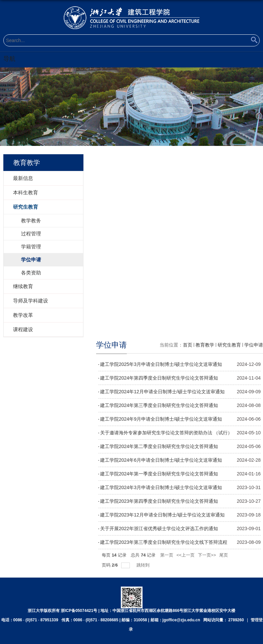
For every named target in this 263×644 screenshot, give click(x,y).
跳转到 (144, 565)
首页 (188, 345)
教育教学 (205, 345)
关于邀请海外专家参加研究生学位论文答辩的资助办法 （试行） (166, 433)
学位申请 (254, 345)
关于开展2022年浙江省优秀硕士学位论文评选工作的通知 (159, 528)
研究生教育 (229, 345)
